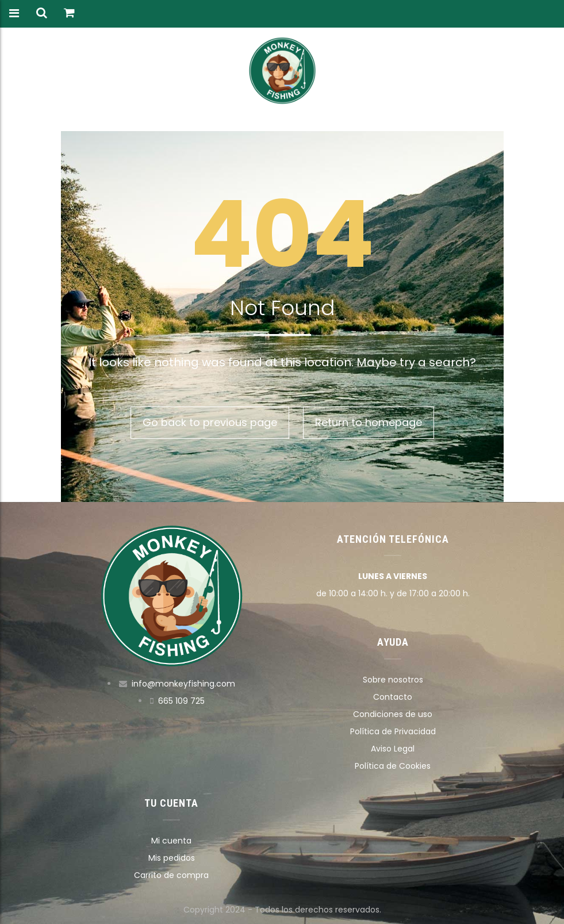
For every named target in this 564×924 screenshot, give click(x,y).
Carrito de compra (171, 875)
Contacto (393, 697)
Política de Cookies (393, 766)
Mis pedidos (172, 858)
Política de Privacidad (393, 731)
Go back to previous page (210, 422)
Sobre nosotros (393, 680)
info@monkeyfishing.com (183, 684)
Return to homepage (369, 422)
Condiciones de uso (393, 714)
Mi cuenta (171, 841)
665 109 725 (181, 701)
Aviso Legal (393, 749)
